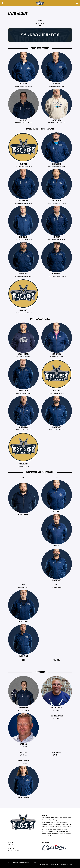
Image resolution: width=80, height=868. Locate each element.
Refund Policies (44, 864)
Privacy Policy (55, 864)
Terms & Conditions (67, 864)
